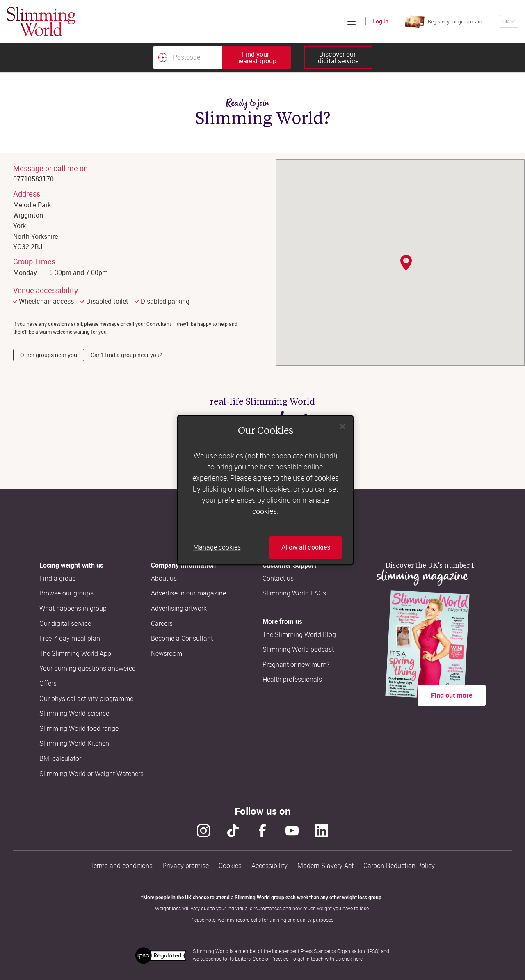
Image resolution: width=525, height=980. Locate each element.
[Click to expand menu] (352, 21)
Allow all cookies (306, 547)
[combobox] (222, 57)
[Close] (342, 426)
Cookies (230, 866)
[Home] (41, 21)
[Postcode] (187, 57)
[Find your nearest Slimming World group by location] (163, 57)
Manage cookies (217, 547)
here (358, 959)
